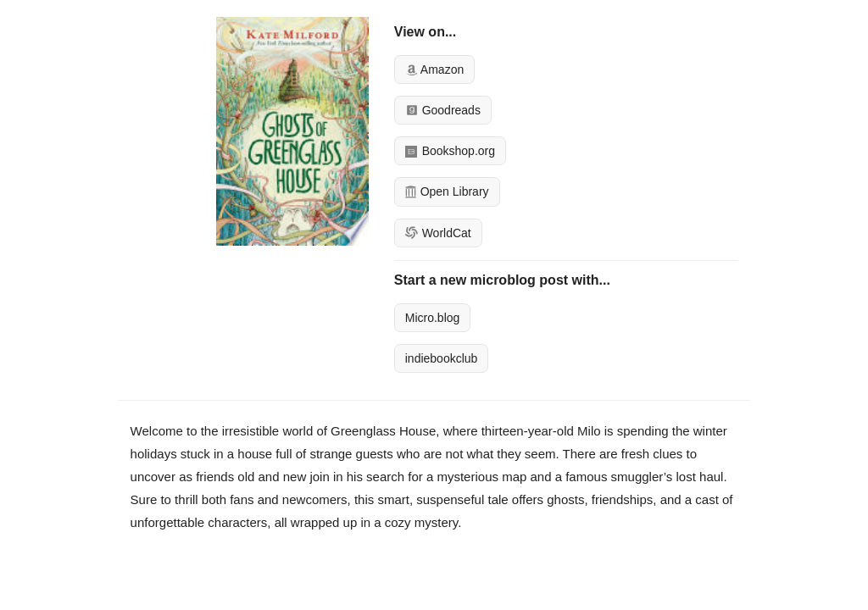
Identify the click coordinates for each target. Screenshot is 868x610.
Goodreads (443, 110)
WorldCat (438, 233)
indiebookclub (442, 358)
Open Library (447, 191)
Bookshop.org (450, 151)
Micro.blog (433, 318)
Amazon (434, 69)
